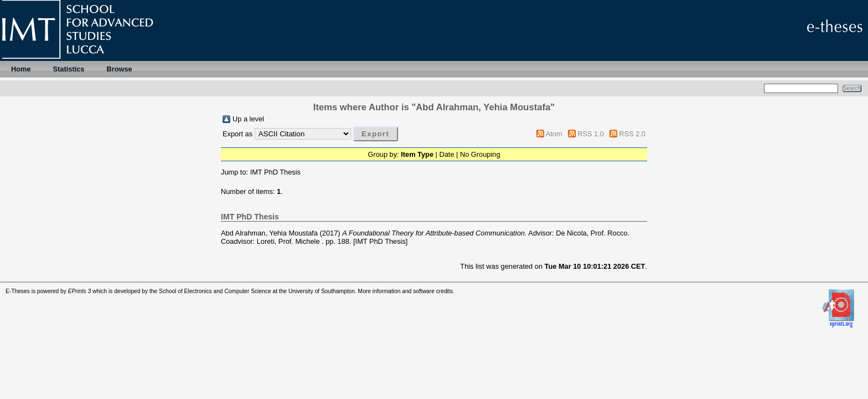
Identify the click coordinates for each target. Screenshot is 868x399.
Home (21, 69)
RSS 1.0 (591, 134)
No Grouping (480, 154)
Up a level (248, 119)
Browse (119, 69)
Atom (554, 134)
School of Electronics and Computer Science (215, 291)
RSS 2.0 (632, 134)
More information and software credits (405, 291)
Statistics (69, 69)
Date (446, 154)
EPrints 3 (80, 291)
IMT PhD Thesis (275, 172)
